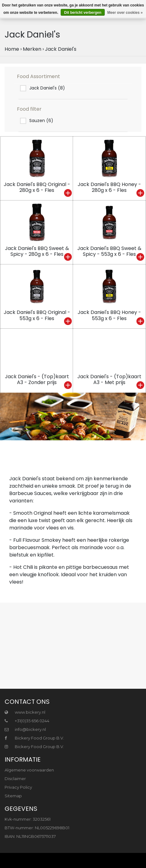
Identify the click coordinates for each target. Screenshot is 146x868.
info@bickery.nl (25, 729)
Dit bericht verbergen (83, 13)
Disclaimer (15, 779)
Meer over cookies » (125, 13)
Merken (32, 49)
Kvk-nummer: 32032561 (28, 819)
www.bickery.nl (25, 712)
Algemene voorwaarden (29, 770)
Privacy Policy (18, 787)
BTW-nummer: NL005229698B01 (37, 828)
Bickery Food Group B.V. (34, 738)
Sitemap (13, 796)
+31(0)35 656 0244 (27, 721)
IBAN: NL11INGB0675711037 (30, 836)
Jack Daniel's (61, 49)
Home (12, 49)
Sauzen (41, 121)
